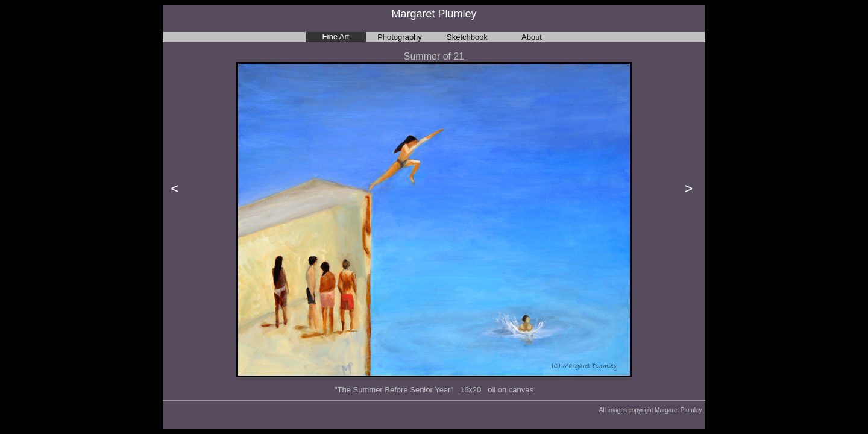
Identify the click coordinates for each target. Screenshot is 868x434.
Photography (400, 37)
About (532, 37)
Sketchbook (467, 37)
